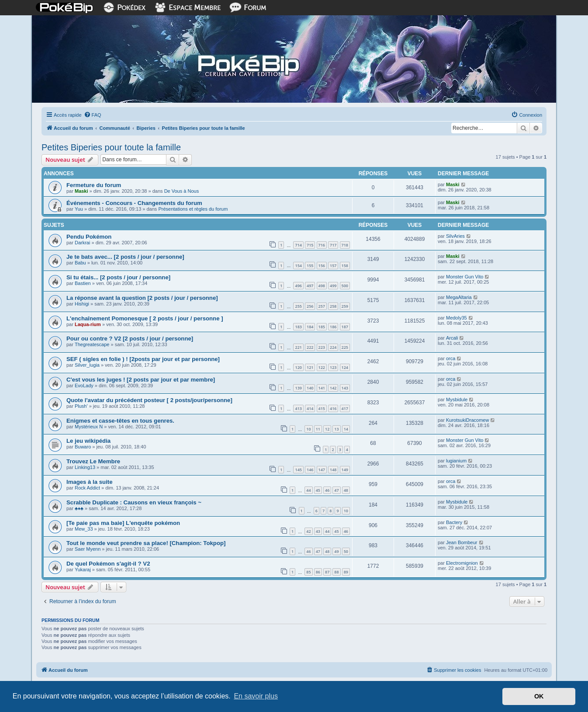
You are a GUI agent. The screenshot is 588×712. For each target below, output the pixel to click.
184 (310, 327)
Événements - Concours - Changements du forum (134, 203)
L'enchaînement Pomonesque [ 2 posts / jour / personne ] (145, 318)
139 (298, 388)
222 (310, 347)
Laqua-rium (88, 324)
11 (318, 429)
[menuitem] (93, 115)
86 (318, 572)
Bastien (83, 283)
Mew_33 (84, 529)
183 (298, 327)
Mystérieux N (89, 427)
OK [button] (539, 696)
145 (298, 470)
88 (336, 572)
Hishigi (82, 304)
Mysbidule (457, 399)
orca (451, 358)
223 (322, 347)
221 (298, 347)
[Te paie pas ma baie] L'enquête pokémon (123, 523)
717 (333, 245)
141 (322, 388)
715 (310, 245)
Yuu (79, 209)
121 (310, 367)
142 (333, 388)
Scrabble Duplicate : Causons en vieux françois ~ (134, 502)
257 (322, 306)
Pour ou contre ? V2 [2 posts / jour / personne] (130, 339)
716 (322, 245)
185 (322, 327)
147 (322, 470)
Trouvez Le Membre (93, 461)
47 (336, 490)
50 (346, 551)
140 (310, 388)
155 (310, 266)
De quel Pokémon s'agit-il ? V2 (108, 564)
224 (333, 347)
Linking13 (85, 467)
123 (333, 367)
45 (318, 490)
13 (336, 429)
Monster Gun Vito (465, 277)
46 (327, 490)
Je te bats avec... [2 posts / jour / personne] (125, 257)
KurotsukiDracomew (467, 420)
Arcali (452, 338)
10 (308, 429)
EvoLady (84, 386)
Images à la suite (90, 482)
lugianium (456, 461)
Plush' (81, 406)
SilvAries (455, 236)
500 (345, 286)
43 (318, 531)
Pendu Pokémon (89, 237)
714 (298, 245)
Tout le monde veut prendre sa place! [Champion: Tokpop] (146, 543)
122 (322, 367)
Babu (80, 263)
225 (345, 347)
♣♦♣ (79, 508)
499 (333, 286)
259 (345, 306)
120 (298, 367)
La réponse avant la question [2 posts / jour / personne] (142, 298)
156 (322, 266)
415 (322, 408)
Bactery (454, 522)
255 (298, 306)
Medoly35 (457, 318)
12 (327, 429)
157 (333, 266)
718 (345, 245)
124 (345, 367)
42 (308, 531)
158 (345, 266)
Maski (81, 191)
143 (345, 388)
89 (346, 572)
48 (346, 490)
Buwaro (83, 447)
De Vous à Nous (182, 191)
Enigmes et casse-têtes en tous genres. (120, 421)
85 (308, 572)
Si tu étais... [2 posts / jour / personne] (118, 277)
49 (336, 551)
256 (310, 306)
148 (333, 470)
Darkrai (82, 243)
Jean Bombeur (462, 542)
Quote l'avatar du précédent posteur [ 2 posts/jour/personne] (149, 400)
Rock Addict (87, 488)
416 (333, 408)
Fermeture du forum (94, 185)
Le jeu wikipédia (88, 441)
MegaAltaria (459, 297)
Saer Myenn (88, 549)
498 (322, 286)
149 (345, 470)
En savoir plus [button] (256, 696)
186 (333, 327)
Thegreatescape (92, 344)
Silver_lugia (87, 365)
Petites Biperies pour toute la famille (111, 147)
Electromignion (462, 563)
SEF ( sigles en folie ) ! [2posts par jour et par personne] (143, 359)
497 (310, 286)
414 (310, 408)
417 (345, 408)
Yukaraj (83, 570)
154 (298, 266)
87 (327, 572)
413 (298, 408)
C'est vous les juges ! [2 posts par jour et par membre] (141, 380)
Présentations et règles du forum (193, 209)
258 (333, 306)
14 (346, 429)
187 (345, 327)
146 (310, 470)
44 (308, 490)
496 (298, 286)
